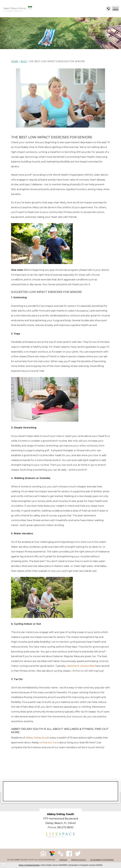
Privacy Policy (79, 860)
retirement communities (81, 666)
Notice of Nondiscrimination (29, 865)
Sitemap (63, 860)
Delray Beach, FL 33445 (61, 823)
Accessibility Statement (102, 860)
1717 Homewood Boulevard (61, 819)
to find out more (49, 743)
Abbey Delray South (37, 738)
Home (15, 61)
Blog (24, 61)
